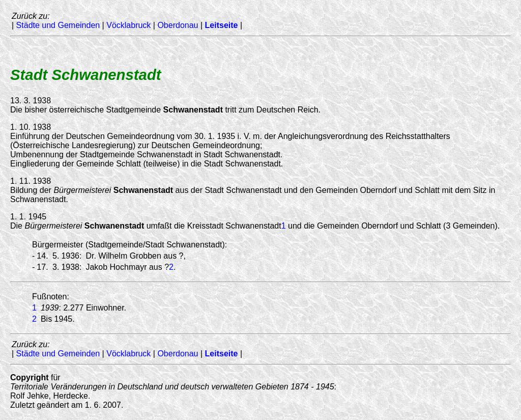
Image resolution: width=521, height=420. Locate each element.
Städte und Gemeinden (58, 25)
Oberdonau (178, 25)
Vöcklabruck (128, 25)
